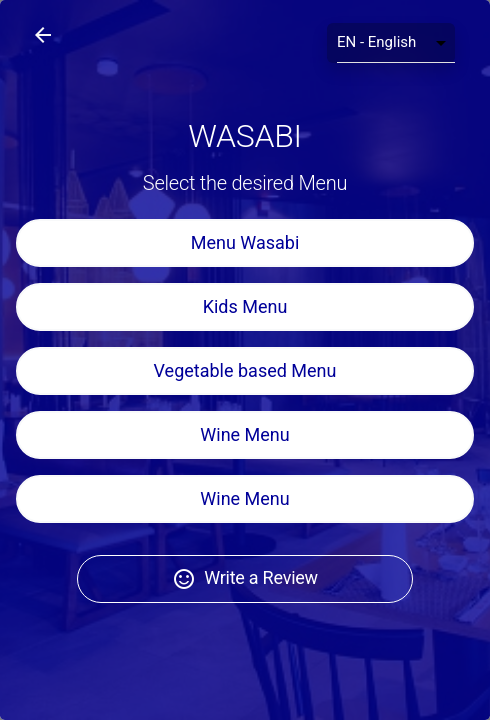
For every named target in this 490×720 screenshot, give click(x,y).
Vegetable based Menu (245, 370)
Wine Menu (244, 434)
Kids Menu (245, 306)
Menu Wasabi (245, 242)
